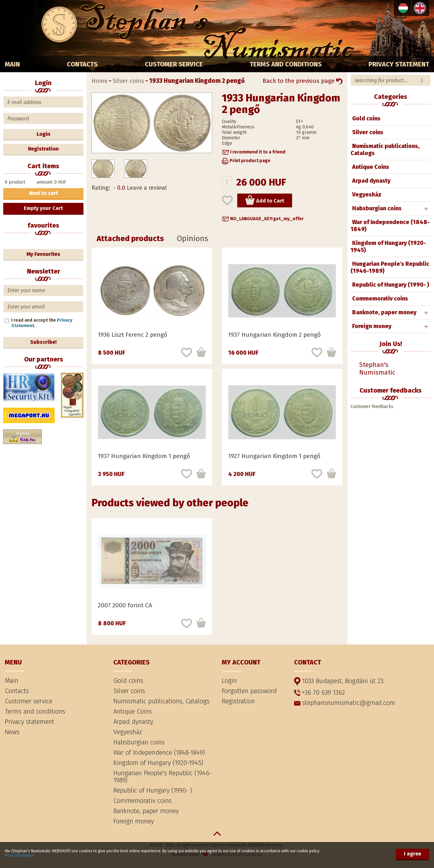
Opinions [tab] (192, 239)
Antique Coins (371, 167)
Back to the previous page (303, 81)
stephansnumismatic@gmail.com (345, 703)
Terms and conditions (286, 64)
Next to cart (43, 193)
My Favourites (43, 254)
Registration (43, 149)
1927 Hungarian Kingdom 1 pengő (274, 456)
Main (12, 64)
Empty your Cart (43, 208)
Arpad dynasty (371, 181)
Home (100, 81)
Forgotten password (249, 691)
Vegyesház (367, 195)
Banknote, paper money (384, 312)
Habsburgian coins (377, 208)
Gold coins (366, 118)
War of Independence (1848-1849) (390, 226)
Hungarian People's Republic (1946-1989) (390, 267)
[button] (254, 152)
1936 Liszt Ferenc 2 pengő (133, 335)
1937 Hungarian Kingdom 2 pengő (274, 335)
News (12, 732)
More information (20, 855)
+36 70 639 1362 (319, 692)
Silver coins (368, 132)
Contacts (82, 64)
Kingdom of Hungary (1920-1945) (388, 247)
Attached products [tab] (130, 239)
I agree (412, 854)
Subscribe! (43, 342)
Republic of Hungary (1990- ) (391, 285)
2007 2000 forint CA (125, 605)
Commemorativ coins (380, 299)
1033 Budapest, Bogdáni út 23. (339, 681)
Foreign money (372, 326)
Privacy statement (399, 64)
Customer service (174, 64)
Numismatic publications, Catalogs (385, 150)
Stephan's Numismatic (377, 369)
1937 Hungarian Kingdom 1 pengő (144, 456)
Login (43, 134)
